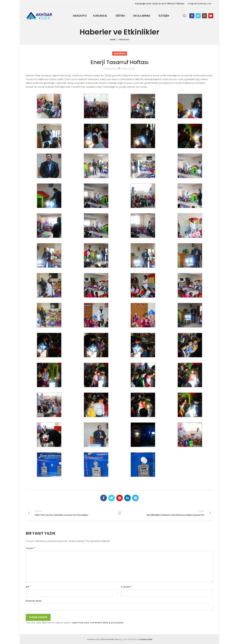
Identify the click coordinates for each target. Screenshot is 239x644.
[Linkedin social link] (127, 498)
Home (113, 40)
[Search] (184, 16)
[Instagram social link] (204, 16)
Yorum (31, 548)
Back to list (120, 513)
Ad (28, 587)
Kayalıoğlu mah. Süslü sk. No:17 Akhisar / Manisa (160, 4)
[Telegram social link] (135, 498)
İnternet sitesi (34, 601)
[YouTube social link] (211, 16)
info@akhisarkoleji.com (200, 4)
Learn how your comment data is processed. (98, 623)
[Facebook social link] (192, 16)
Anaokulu (124, 40)
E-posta (127, 587)
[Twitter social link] (198, 16)
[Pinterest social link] (119, 498)
